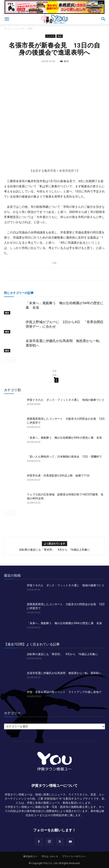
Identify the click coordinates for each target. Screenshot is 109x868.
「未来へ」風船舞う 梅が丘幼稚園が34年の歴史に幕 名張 (64, 438)
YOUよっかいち (50, 856)
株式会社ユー (30, 856)
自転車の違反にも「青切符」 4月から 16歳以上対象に (54, 550)
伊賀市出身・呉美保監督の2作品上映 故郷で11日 (58, 475)
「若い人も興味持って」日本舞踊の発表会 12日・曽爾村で (64, 457)
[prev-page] (6, 360)
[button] (7, 19)
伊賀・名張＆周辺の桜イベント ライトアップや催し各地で (64, 692)
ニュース (20, 28)
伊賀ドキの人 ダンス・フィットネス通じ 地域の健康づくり (66, 400)
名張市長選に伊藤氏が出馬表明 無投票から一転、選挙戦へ (64, 673)
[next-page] (13, 360)
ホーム (8, 28)
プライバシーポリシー (74, 856)
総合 (30, 28)
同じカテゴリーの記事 (19, 293)
